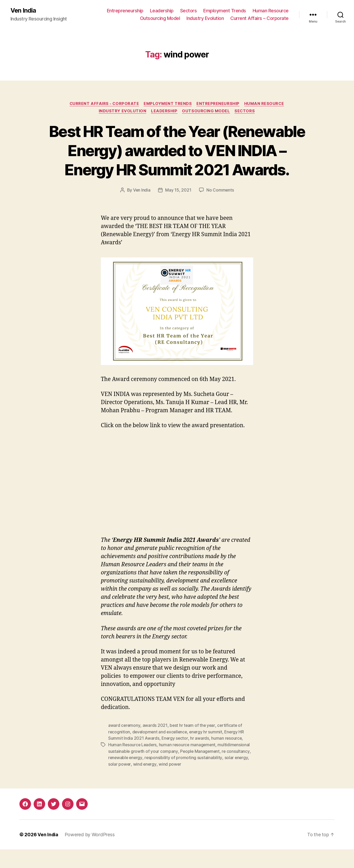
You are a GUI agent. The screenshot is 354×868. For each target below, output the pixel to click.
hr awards (200, 758)
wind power (170, 783)
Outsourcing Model (160, 18)
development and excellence (161, 751)
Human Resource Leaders (133, 764)
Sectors (189, 11)
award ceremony (124, 745)
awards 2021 (155, 745)
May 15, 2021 (178, 210)
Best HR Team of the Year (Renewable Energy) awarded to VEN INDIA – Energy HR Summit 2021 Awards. (177, 161)
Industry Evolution (205, 18)
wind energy (145, 783)
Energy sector (175, 758)
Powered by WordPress (90, 853)
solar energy (237, 777)
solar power (119, 783)
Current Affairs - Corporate (104, 104)
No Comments (220, 210)
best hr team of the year (193, 745)
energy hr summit (208, 751)
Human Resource (271, 11)
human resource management (189, 764)
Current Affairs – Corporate (259, 18)
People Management (200, 770)
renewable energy (126, 777)
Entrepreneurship (125, 11)
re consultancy (237, 770)
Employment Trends (225, 11)
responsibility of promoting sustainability (184, 777)
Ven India (24, 10)
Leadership (162, 11)
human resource (227, 758)
